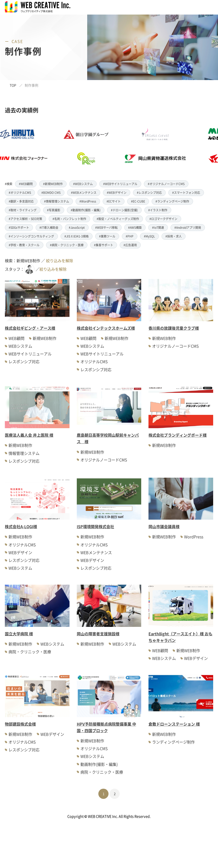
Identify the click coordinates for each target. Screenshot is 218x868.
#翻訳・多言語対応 (21, 201)
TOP (13, 85)
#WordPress (88, 201)
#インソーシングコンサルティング (31, 236)
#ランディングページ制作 (172, 201)
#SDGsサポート (19, 227)
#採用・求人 (174, 236)
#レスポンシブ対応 (149, 192)
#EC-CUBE (138, 201)
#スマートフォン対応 (186, 192)
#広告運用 (130, 245)
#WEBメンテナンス (84, 192)
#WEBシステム (83, 184)
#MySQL (149, 236)
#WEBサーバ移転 (106, 227)
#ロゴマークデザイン (163, 219)
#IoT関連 (158, 227)
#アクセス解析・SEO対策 (25, 219)
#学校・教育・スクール (24, 245)
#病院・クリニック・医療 (67, 245)
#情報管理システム (57, 201)
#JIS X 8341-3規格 (77, 236)
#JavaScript (77, 227)
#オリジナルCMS (20, 192)
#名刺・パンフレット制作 (69, 219)
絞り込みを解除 (60, 261)
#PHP (130, 236)
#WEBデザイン (117, 192)
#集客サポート (104, 245)
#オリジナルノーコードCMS (166, 184)
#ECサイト (114, 201)
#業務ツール (107, 236)
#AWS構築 (135, 227)
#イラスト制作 (158, 210)
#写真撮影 (54, 210)
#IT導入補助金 (49, 227)
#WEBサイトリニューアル (120, 184)
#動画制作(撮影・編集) (86, 210)
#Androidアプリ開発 (188, 227)
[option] (96, 146)
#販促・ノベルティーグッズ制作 (118, 219)
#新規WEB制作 (53, 184)
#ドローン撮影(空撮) (124, 210)
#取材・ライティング (23, 210)
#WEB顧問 (26, 184)
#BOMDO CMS (51, 192)
